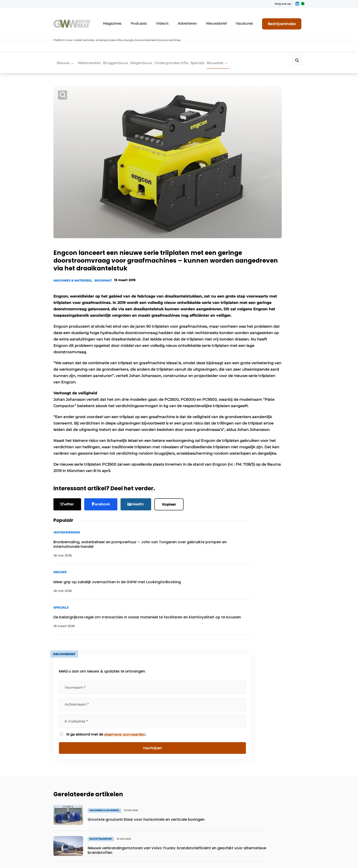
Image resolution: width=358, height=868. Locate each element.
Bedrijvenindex (288, 20)
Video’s (183, 20)
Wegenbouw (153, 40)
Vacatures (255, 20)
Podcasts (163, 20)
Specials (220, 40)
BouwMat (243, 40)
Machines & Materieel (73, 227)
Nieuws (60, 40)
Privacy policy (295, 857)
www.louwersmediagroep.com (279, 828)
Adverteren (205, 20)
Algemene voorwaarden (263, 857)
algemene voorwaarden (268, 311)
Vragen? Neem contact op (267, 662)
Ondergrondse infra (189, 40)
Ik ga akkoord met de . (268, 309)
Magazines (140, 20)
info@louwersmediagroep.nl (277, 736)
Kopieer (174, 502)
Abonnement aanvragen (137, 721)
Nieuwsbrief (230, 20)
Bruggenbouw (122, 40)
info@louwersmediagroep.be (278, 805)
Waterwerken (91, 40)
